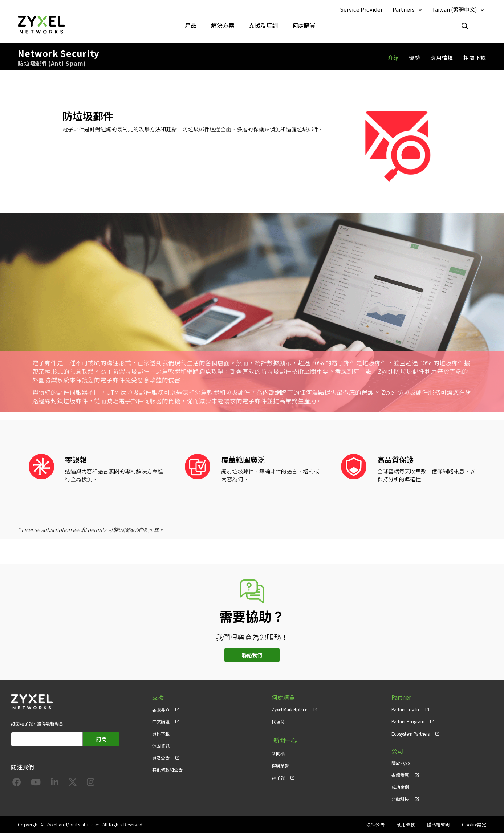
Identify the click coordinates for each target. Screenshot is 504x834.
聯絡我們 (252, 656)
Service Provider (361, 10)
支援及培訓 (263, 25)
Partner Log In (405, 710)
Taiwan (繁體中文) (454, 10)
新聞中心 (283, 740)
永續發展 (400, 776)
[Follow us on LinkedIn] (55, 784)
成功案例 (400, 788)
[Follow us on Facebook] (17, 784)
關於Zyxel (401, 764)
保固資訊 (161, 746)
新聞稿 (278, 752)
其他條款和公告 (167, 770)
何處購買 (304, 25)
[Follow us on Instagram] (91, 784)
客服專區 (161, 710)
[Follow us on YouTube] (36, 784)
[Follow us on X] (73, 784)
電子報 (278, 776)
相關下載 (475, 58)
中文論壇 (161, 722)
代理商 (278, 722)
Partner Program (408, 722)
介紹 (393, 58)
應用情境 (442, 58)
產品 (191, 25)
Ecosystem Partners (410, 734)
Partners (404, 10)
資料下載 (161, 734)
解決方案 (223, 25)
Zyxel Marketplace (289, 710)
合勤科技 (400, 800)
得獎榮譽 (280, 764)
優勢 (415, 58)
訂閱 (101, 740)
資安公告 (161, 758)
